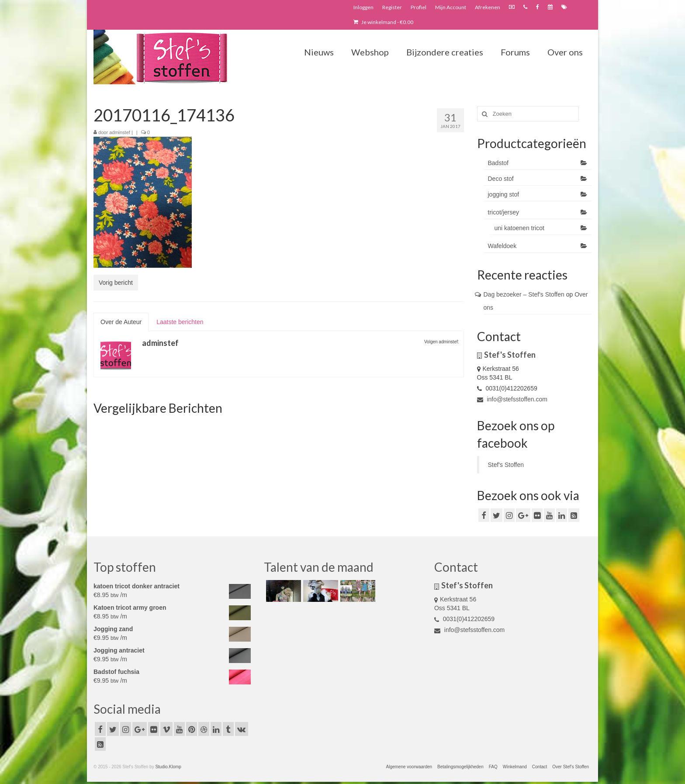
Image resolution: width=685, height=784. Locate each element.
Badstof (498, 163)
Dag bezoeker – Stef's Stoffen (524, 294)
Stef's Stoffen (506, 465)
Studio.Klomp (168, 767)
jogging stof (504, 194)
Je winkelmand (383, 22)
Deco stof (501, 179)
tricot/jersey (504, 212)
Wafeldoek (502, 246)
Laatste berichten (180, 322)
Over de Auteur (121, 322)
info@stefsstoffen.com (512, 399)
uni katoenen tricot (519, 228)
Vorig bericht (116, 283)
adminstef (120, 132)
